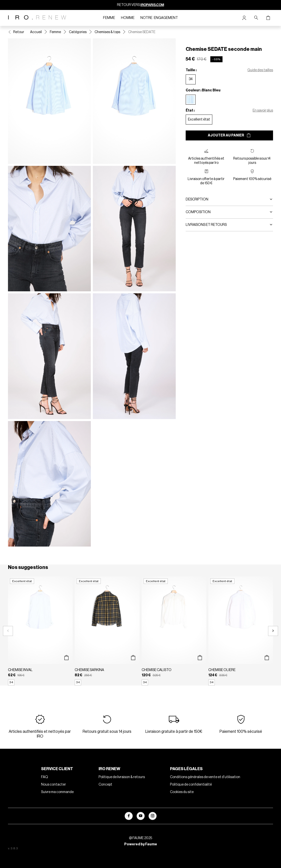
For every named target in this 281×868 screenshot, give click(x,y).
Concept (105, 785)
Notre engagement (159, 18)
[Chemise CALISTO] (174, 631)
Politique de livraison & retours (122, 777)
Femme (109, 18)
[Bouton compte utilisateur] (244, 18)
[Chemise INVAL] (40, 631)
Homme (128, 18)
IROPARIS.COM (152, 5)
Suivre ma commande (57, 792)
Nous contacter (54, 785)
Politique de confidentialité (191, 785)
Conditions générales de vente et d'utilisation (205, 777)
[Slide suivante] (273, 631)
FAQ (45, 777)
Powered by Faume (141, 844)
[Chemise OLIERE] (241, 631)
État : (190, 111)
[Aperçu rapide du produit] (66, 658)
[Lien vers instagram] (153, 816)
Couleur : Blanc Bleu (203, 90)
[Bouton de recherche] (256, 18)
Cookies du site (182, 792)
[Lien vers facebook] (129, 816)
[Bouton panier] (268, 18)
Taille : (191, 70)
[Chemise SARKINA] (107, 631)
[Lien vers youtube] (141, 816)
